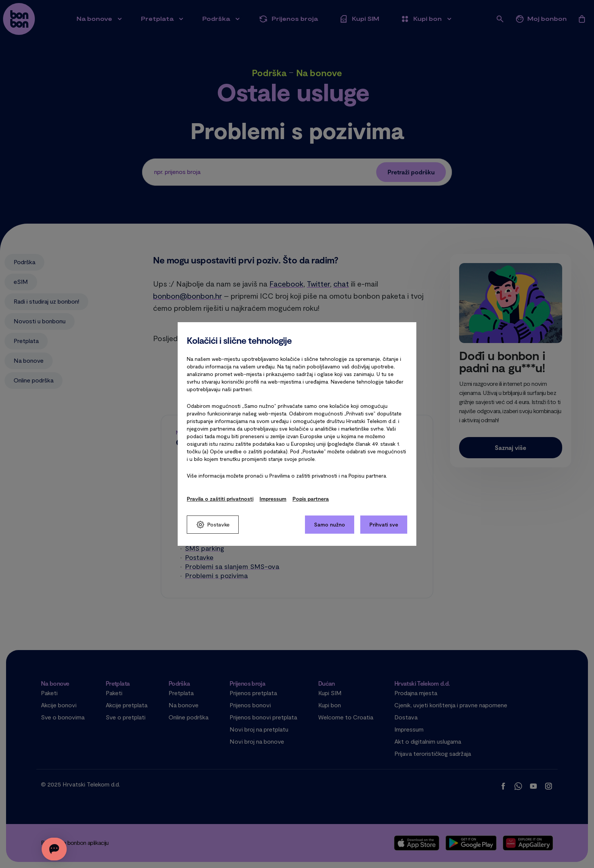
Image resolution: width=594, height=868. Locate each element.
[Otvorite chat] (65, 849)
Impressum (273, 499)
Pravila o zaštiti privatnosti (220, 499)
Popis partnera (311, 499)
